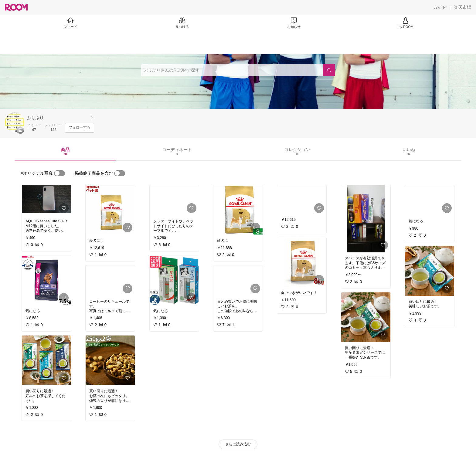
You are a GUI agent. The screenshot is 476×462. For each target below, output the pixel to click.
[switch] (59, 173)
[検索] (329, 70)
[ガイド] (440, 7)
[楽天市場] (463, 7)
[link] (46, 200)
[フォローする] (80, 128)
